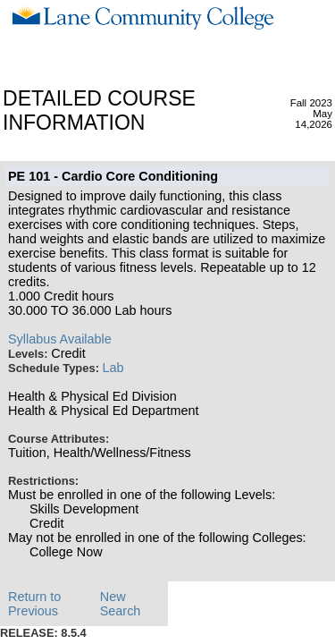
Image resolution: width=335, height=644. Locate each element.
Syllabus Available (60, 339)
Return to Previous (34, 604)
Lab (113, 368)
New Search (121, 604)
